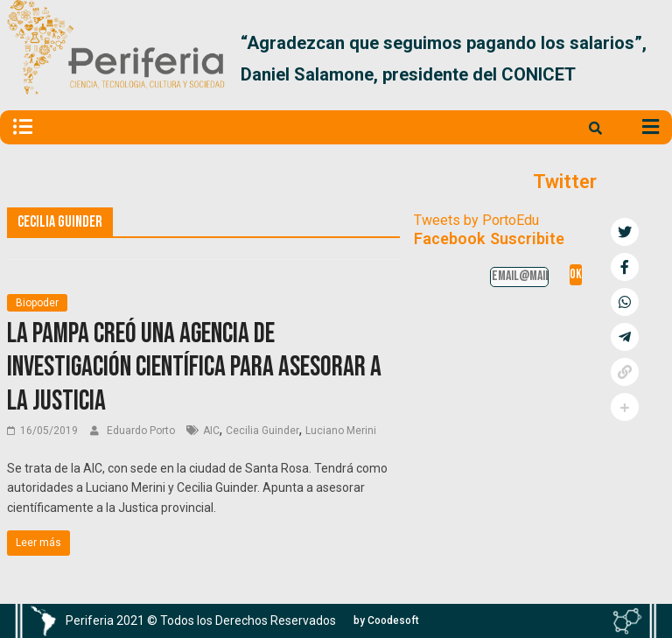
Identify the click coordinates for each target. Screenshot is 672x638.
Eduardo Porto (142, 431)
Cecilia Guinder (262, 431)
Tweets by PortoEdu (476, 220)
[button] (644, 59)
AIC (211, 431)
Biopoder (37, 303)
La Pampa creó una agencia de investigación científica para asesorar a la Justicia (194, 368)
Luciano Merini (341, 431)
